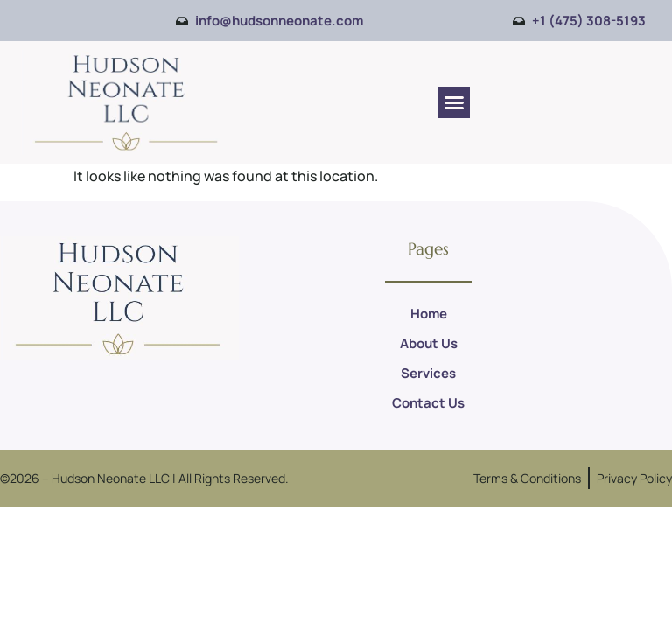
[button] (454, 102)
